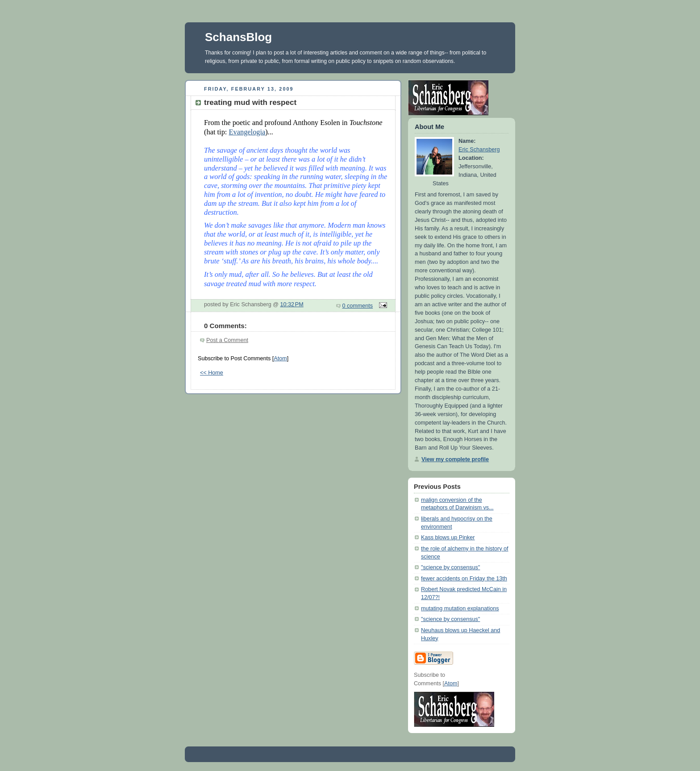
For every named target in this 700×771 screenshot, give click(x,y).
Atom (280, 358)
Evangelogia (247, 132)
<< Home (212, 373)
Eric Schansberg (479, 150)
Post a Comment (227, 340)
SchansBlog (238, 37)
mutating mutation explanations (460, 608)
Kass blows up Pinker (448, 538)
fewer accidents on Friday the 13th (464, 579)
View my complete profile (455, 459)
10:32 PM (292, 304)
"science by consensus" (450, 567)
